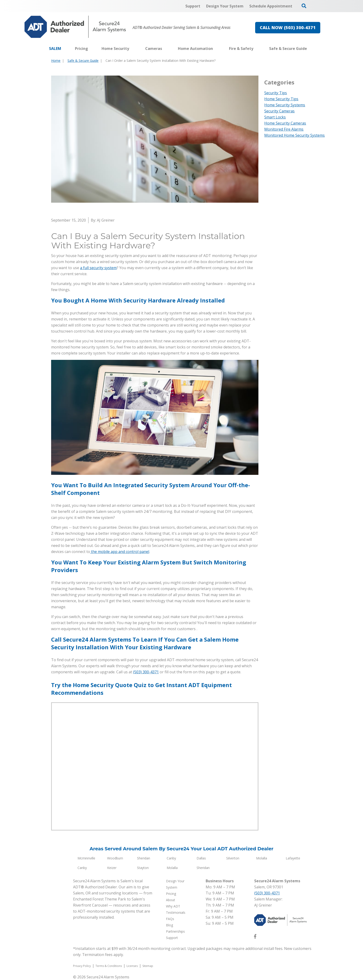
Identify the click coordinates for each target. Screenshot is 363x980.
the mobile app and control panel (120, 552)
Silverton (233, 858)
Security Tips (276, 93)
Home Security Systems (285, 105)
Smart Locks (275, 117)
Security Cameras (279, 111)
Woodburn (115, 858)
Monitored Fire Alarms (284, 129)
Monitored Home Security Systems (294, 135)
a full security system (98, 268)
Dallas (201, 858)
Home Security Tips (281, 99)
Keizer (112, 868)
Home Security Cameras (285, 123)
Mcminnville (86, 858)
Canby (171, 858)
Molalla (262, 858)
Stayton (143, 868)
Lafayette (293, 858)
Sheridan (144, 858)
